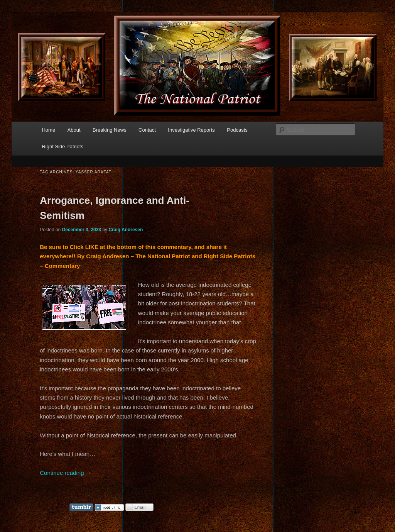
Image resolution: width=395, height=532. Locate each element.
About (74, 130)
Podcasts (237, 130)
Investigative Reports (191, 130)
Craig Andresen (126, 230)
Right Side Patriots (62, 147)
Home (48, 130)
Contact (147, 130)
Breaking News (109, 130)
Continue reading (65, 473)
